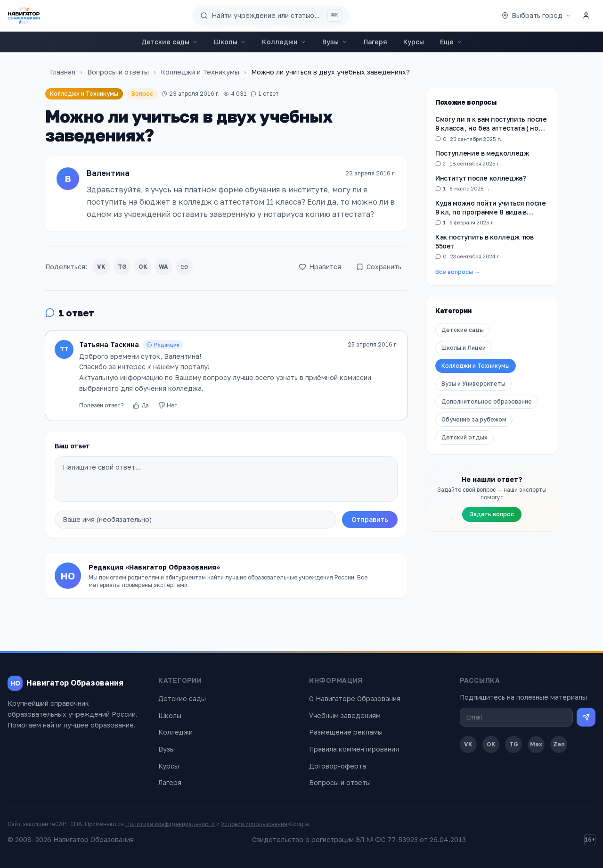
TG (122, 267)
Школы (230, 42)
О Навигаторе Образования (355, 699)
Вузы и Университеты (473, 384)
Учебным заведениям (345, 715)
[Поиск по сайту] (271, 16)
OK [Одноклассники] (491, 744)
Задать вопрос (492, 514)
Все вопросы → (458, 272)
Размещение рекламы (346, 732)
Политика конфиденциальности (170, 824)
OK (143, 267)
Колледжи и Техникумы (200, 72)
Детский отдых (464, 437)
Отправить (370, 519)
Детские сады (170, 42)
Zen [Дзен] (559, 744)
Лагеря (375, 42)
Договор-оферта (338, 766)
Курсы (414, 42)
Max (536, 744)
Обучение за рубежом (474, 419)
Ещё (451, 42)
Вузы (335, 42)
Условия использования (254, 824)
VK (101, 267)
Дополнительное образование (487, 401)
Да (141, 405)
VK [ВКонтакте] (468, 744)
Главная (63, 72)
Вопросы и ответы (118, 72)
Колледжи (284, 42)
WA (163, 267)
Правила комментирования (354, 749)
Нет (168, 405)
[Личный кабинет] (586, 16)
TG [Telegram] (514, 744)
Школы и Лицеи (464, 348)
